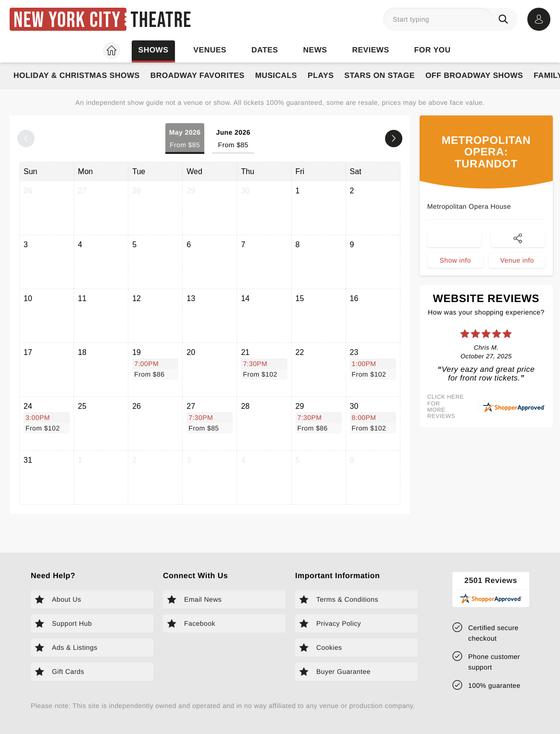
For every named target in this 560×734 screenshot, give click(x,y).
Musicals (276, 76)
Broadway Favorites (198, 76)
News (315, 50)
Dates (265, 50)
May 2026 (185, 139)
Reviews (370, 50)
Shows (153, 50)
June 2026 (233, 139)
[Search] (505, 19)
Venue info (517, 260)
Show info (455, 260)
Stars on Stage (380, 76)
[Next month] (394, 139)
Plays (321, 76)
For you (433, 50)
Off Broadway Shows (474, 76)
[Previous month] (26, 139)
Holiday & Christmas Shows (77, 76)
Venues (210, 50)
